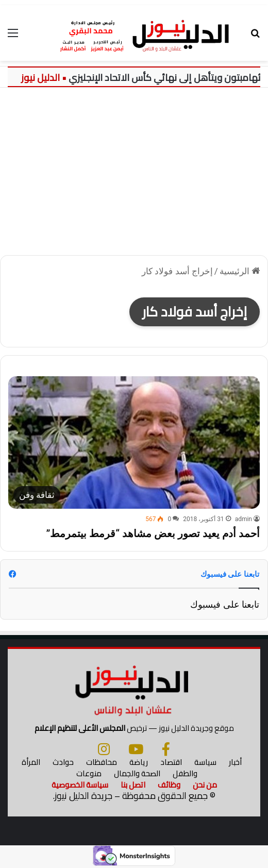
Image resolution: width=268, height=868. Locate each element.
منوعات (89, 773)
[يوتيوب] (136, 749)
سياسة (205, 762)
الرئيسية (240, 271)
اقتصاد (171, 762)
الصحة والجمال (137, 773)
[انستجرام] (104, 749)
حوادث (63, 762)
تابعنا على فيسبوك (225, 604)
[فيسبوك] (166, 749)
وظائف (169, 785)
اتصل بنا (133, 785)
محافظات (102, 762)
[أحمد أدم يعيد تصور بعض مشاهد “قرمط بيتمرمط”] (134, 443)
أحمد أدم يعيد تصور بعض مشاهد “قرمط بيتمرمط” (153, 533)
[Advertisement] (134, 175)
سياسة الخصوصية (80, 785)
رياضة (139, 762)
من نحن (205, 785)
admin (244, 519)
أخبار (235, 762)
